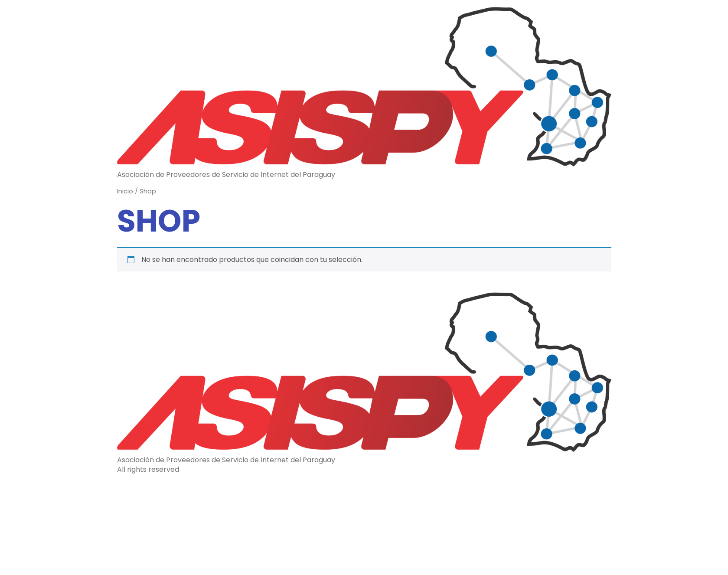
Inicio (125, 191)
